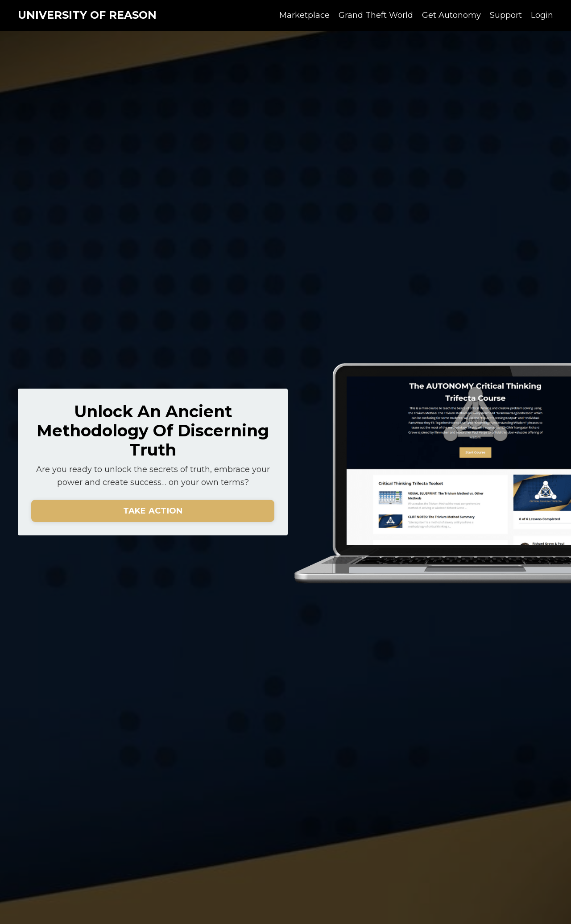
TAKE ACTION (153, 511)
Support (506, 15)
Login (542, 15)
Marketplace (304, 15)
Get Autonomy (451, 15)
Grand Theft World (376, 15)
